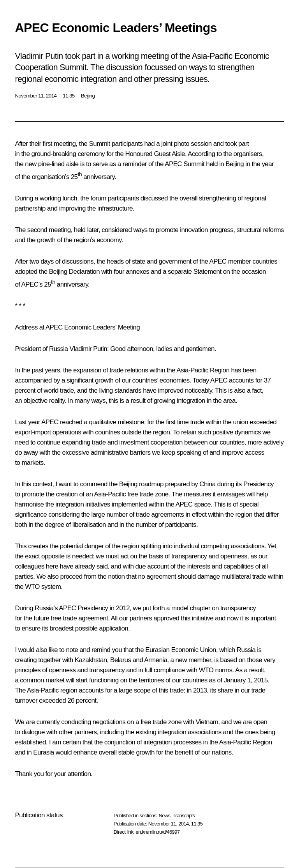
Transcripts (184, 816)
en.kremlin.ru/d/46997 (157, 832)
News (164, 816)
